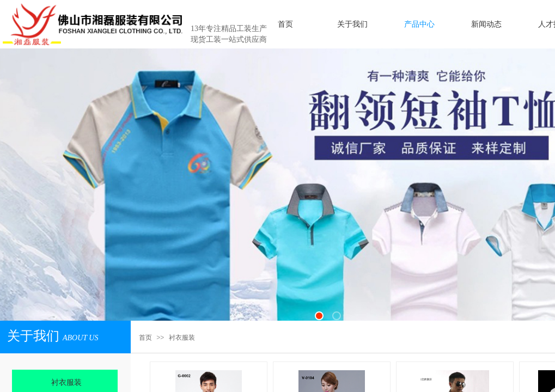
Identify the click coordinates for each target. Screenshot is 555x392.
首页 (145, 338)
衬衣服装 (182, 338)
